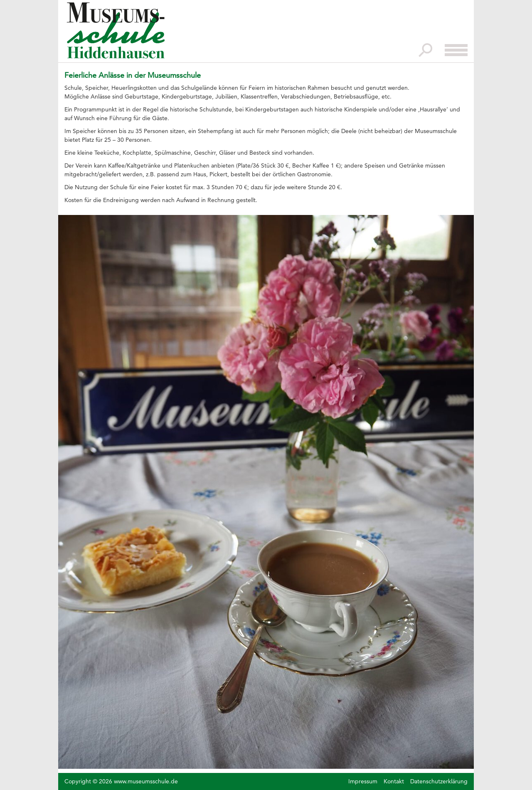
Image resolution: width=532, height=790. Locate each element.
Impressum (363, 781)
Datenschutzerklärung (439, 781)
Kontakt (394, 781)
